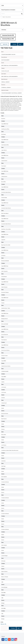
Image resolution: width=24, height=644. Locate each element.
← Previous (13, 44)
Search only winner (7, 17)
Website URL (3, 624)
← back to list (5, 44)
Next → (20, 44)
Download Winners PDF (8, 39)
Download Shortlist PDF (8, 35)
